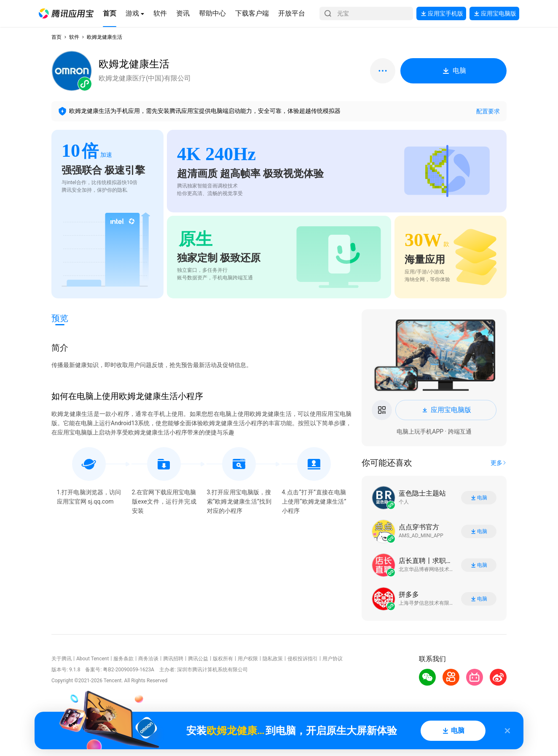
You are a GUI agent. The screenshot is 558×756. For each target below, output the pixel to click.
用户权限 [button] (248, 659)
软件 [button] (74, 37)
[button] (66, 13)
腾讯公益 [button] (198, 659)
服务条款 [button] (123, 659)
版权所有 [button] (223, 659)
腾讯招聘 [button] (173, 659)
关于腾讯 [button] (62, 659)
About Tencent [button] (93, 659)
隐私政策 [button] (273, 659)
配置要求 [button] (488, 111)
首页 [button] (56, 37)
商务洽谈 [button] (148, 659)
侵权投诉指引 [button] (303, 659)
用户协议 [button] (333, 659)
